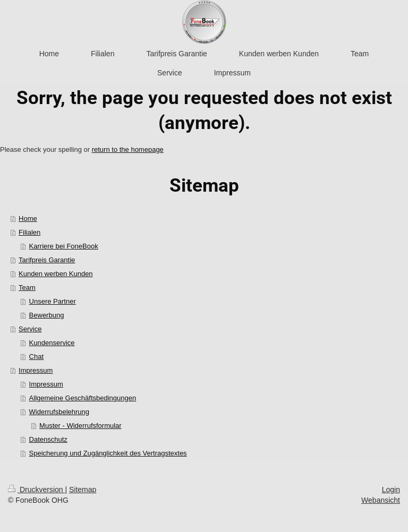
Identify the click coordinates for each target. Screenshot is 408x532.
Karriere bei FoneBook (64, 246)
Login (391, 490)
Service (30, 329)
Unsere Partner (53, 301)
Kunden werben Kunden (56, 274)
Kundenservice (52, 343)
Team (27, 288)
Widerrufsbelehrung (59, 412)
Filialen (29, 232)
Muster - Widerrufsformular (80, 426)
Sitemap (83, 490)
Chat (36, 357)
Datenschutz (48, 439)
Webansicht (381, 500)
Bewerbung (47, 315)
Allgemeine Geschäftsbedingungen (83, 398)
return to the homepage (128, 149)
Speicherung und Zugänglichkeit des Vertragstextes (108, 453)
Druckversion (36, 490)
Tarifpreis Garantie (47, 260)
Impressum (36, 370)
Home (28, 218)
